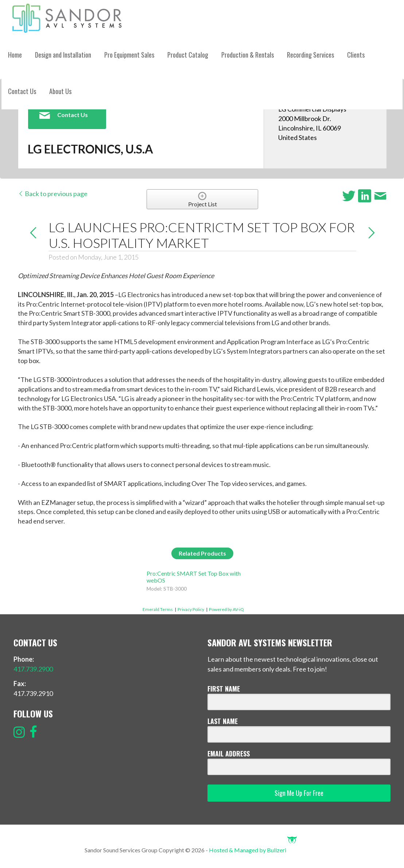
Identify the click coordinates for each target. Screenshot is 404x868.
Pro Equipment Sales (129, 55)
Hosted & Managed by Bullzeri (253, 850)
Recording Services (310, 55)
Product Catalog (188, 55)
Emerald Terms (158, 609)
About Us (60, 91)
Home (15, 55)
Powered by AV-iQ (226, 609)
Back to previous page (53, 194)
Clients (356, 55)
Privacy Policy (191, 609)
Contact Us (22, 91)
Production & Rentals (248, 55)
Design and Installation (63, 55)
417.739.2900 (33, 669)
